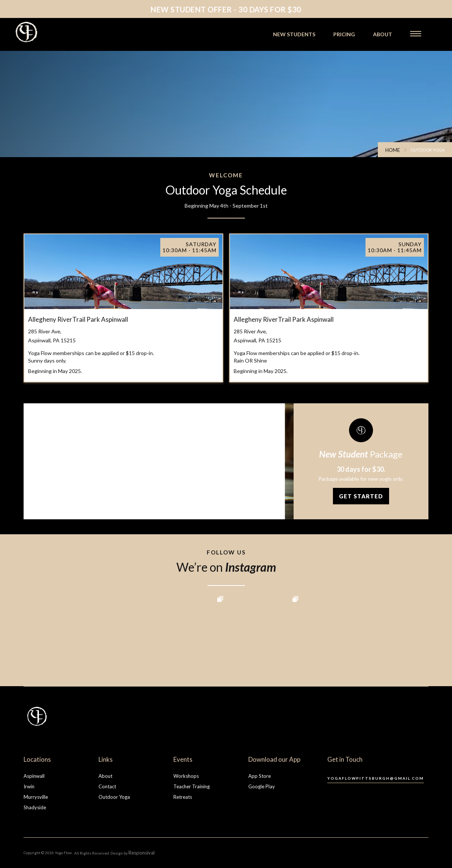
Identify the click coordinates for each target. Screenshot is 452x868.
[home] (48, 32)
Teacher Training (192, 786)
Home (393, 150)
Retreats (183, 797)
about (383, 34)
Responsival (142, 853)
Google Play (262, 786)
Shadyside (35, 807)
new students (294, 34)
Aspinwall (34, 776)
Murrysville (36, 797)
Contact (107, 786)
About (105, 776)
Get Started (361, 496)
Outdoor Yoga (114, 797)
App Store (260, 776)
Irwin (29, 786)
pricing (344, 34)
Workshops (186, 776)
